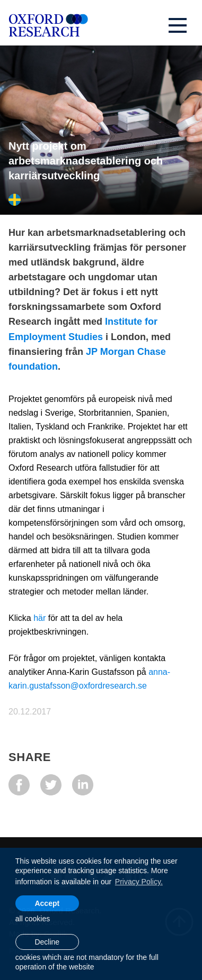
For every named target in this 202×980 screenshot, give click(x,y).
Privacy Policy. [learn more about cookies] (139, 882)
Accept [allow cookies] (47, 903)
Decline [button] (47, 942)
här (41, 618)
